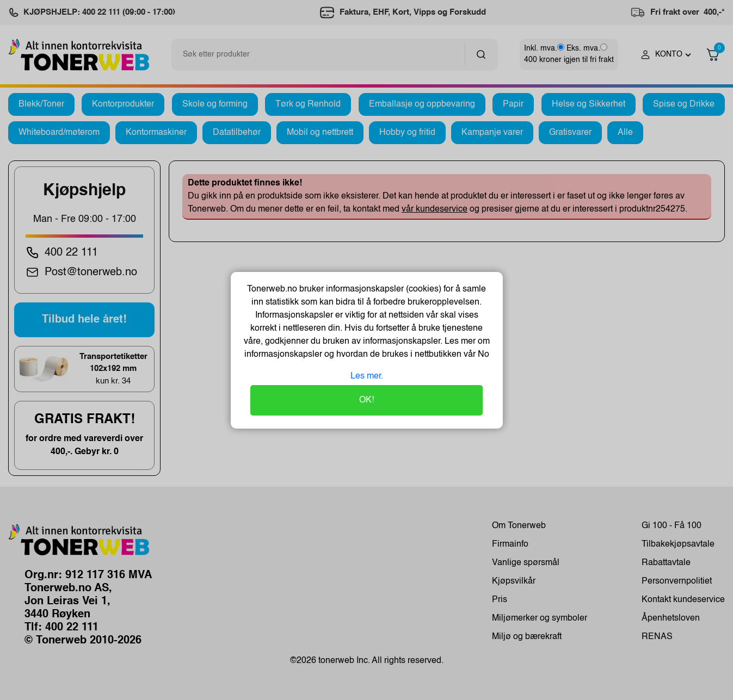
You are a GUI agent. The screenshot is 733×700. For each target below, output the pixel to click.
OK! (366, 400)
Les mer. (367, 376)
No (482, 355)
